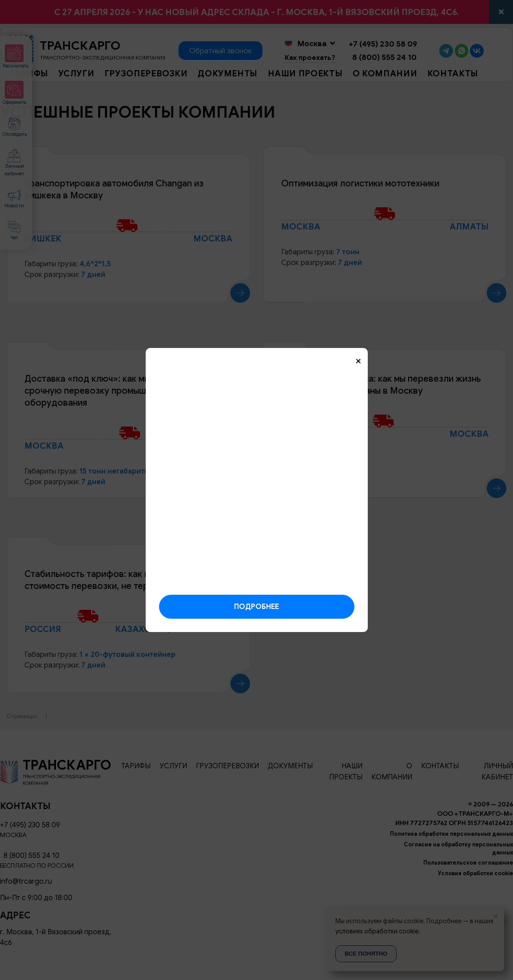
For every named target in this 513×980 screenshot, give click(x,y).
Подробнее (256, 607)
